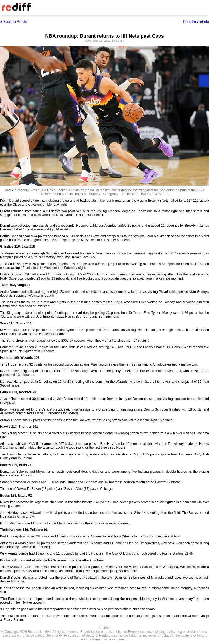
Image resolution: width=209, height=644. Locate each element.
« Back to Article (14, 22)
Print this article (196, 22)
